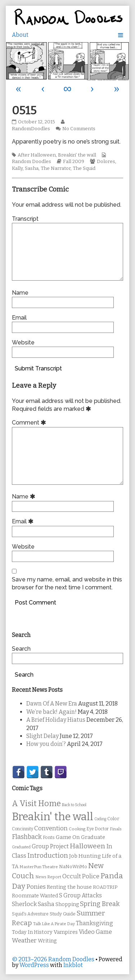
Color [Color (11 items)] (113, 819)
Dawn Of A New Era (52, 704)
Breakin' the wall (77, 155)
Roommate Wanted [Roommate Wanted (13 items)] (35, 896)
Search (21, 649)
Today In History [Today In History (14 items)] (32, 932)
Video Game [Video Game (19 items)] (95, 932)
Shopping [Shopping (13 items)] (67, 904)
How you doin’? (46, 744)
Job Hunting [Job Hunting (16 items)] (85, 856)
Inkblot (73, 965)
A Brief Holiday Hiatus (56, 720)
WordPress (34, 965)
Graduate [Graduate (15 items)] (93, 837)
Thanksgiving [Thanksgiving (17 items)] (94, 923)
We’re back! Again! (51, 712)
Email (19, 318)
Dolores (106, 162)
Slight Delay (42, 736)
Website (23, 342)
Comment (30, 423)
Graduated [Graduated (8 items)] (21, 847)
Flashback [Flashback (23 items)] (27, 837)
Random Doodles (31, 162)
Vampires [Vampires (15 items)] (66, 932)
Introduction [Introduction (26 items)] (48, 856)
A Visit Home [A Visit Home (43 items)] (36, 804)
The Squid (84, 168)
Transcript (25, 219)
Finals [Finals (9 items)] (116, 829)
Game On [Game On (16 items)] (68, 837)
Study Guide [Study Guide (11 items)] (63, 914)
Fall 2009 (74, 162)
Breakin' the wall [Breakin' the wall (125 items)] (53, 817)
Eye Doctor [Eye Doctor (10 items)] (98, 829)
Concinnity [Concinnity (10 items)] (22, 829)
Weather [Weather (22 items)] (24, 941)
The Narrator (56, 168)
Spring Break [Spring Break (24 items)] (100, 904)
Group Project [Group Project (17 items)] (50, 846)
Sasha (32, 168)
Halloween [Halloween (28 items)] (87, 846)
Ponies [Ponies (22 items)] (36, 887)
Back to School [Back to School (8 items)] (74, 805)
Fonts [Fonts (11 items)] (49, 837)
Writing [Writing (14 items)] (47, 941)
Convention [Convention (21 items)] (51, 828)
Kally (17, 168)
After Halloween (37, 155)
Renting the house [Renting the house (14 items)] (69, 887)
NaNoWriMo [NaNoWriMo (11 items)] (73, 867)
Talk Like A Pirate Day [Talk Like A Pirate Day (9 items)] (54, 924)
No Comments (79, 129)
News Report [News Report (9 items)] (48, 877)
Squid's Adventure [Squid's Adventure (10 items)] (30, 914)
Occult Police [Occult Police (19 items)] (81, 876)
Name (20, 293)
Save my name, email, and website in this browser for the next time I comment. (67, 583)
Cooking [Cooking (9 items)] (77, 829)
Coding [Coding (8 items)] (100, 819)
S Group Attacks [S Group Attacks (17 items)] (80, 895)
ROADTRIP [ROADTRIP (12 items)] (105, 887)
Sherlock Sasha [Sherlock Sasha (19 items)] (33, 904)
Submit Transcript (38, 368)
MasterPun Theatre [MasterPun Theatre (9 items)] (39, 867)
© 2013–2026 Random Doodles (53, 959)
